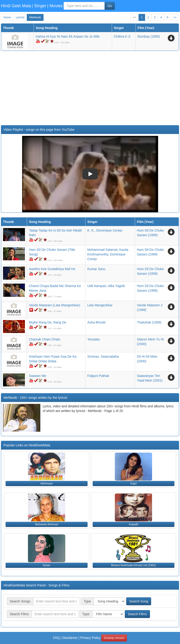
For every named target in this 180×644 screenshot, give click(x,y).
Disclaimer (70, 638)
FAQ (56, 638)
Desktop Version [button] (114, 638)
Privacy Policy (90, 638)
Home (7, 17)
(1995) (149, 36)
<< (135, 17)
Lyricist (20, 17)
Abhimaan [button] (47, 484)
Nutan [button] (47, 565)
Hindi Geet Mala (16, 6)
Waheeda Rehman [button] (47, 524)
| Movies (55, 6)
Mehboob (35, 17)
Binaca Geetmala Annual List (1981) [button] (133, 565)
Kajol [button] (134, 484)
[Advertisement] (90, 88)
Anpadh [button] (134, 524)
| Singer (39, 6)
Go (110, 6)
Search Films (137, 614)
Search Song (139, 601)
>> (175, 17)
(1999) (149, 322)
